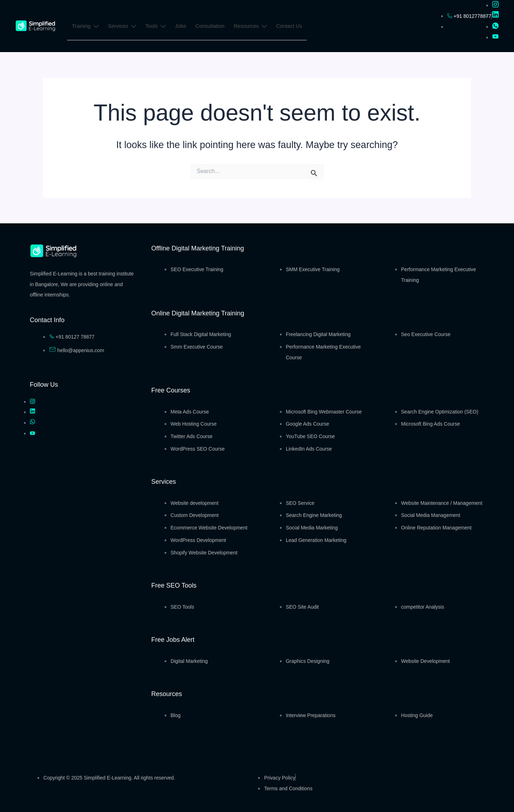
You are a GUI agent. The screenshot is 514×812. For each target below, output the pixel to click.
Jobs (182, 26)
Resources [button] (253, 27)
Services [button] (122, 27)
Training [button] (85, 27)
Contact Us (291, 26)
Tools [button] (157, 27)
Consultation (212, 26)
